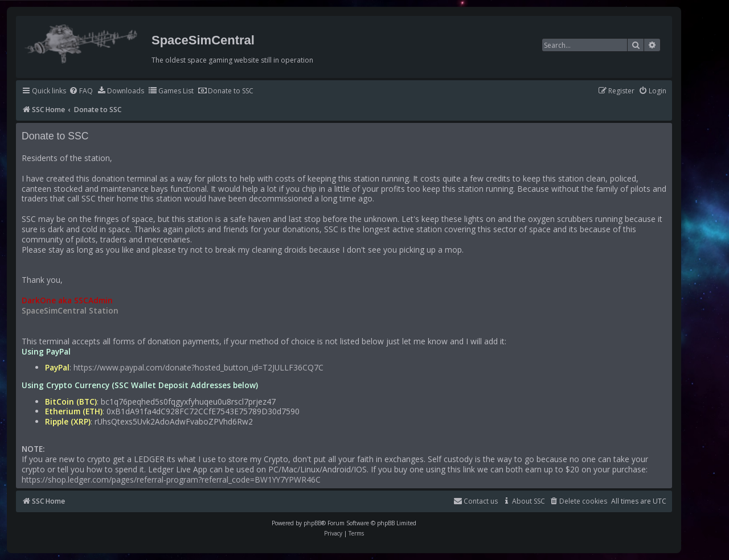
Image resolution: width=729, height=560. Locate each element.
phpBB (312, 523)
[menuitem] (81, 91)
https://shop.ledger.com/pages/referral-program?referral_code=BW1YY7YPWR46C (171, 480)
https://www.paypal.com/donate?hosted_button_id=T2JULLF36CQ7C (198, 368)
